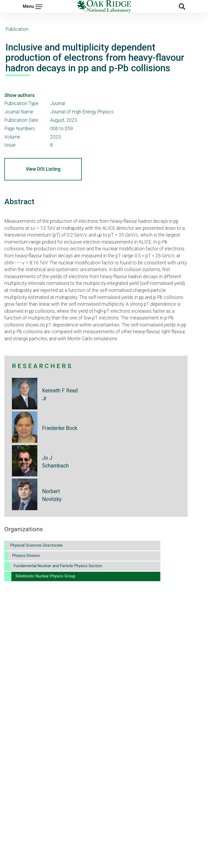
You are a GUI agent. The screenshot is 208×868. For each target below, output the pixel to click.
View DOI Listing (43, 169)
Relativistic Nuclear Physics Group (45, 576)
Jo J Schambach (55, 462)
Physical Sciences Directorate (36, 545)
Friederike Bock (60, 428)
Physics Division (26, 556)
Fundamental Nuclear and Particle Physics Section (58, 566)
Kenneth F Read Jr (60, 395)
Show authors (19, 95)
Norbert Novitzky (52, 495)
